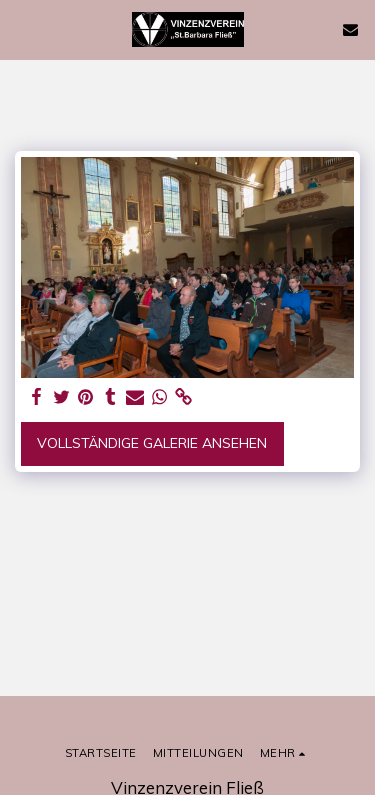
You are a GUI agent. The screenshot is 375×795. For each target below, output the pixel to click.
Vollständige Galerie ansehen (152, 443)
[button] (22, 28)
